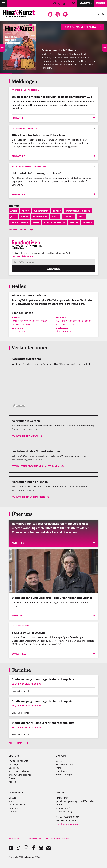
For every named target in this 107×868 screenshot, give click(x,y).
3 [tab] (30, 74)
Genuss (12, 798)
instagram (64, 3)
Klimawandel (40, 217)
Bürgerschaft (41, 211)
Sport (36, 222)
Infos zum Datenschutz (22, 256)
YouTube (55, 3)
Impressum (14, 839)
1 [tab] (6, 74)
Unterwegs (14, 808)
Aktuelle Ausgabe (64, 764)
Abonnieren (53, 269)
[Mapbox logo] (19, 406)
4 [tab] (42, 74)
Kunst (55, 217)
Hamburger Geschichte (78, 211)
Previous (2, 48)
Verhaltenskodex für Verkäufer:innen (36, 466)
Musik (82, 217)
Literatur (69, 217)
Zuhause (13, 811)
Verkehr (74, 222)
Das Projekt (14, 764)
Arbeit (14, 211)
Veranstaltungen (64, 775)
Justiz (13, 217)
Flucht (57, 211)
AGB (23, 839)
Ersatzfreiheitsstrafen (25, 128)
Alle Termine (16, 743)
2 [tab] (18, 74)
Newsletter (86, 3)
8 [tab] (89, 74)
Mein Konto (50, 14)
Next (105, 48)
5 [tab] (54, 74)
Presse (12, 778)
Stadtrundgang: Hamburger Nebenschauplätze (43, 679)
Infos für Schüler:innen (20, 775)
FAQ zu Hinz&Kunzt (18, 761)
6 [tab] (65, 74)
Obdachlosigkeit (19, 222)
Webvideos (61, 771)
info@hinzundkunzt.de (67, 824)
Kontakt (13, 782)
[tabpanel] (53, 48)
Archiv (59, 768)
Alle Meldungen (18, 230)
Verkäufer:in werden (25, 436)
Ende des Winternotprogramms (29, 166)
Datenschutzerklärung (38, 839)
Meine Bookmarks (65, 14)
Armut (25, 211)
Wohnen (87, 222)
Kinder (25, 217)
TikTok (59, 3)
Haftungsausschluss (60, 839)
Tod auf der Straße (54, 222)
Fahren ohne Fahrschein (25, 90)
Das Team (14, 768)
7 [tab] (77, 74)
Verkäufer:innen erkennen (29, 497)
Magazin (60, 761)
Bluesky (74, 3)
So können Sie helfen (19, 771)
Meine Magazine (58, 14)
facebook (69, 3)
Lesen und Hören (17, 805)
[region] (53, 388)
